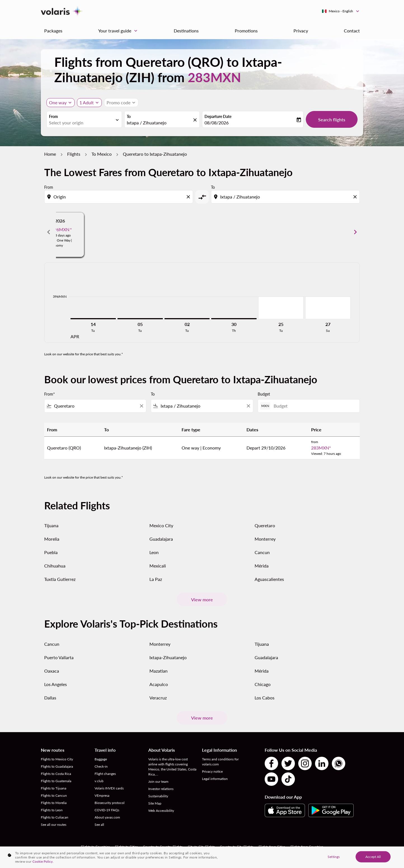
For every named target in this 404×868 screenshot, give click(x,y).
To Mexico (102, 154)
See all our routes (54, 825)
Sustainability (158, 796)
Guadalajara (161, 539)
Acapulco (159, 684)
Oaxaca (52, 671)
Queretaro (265, 525)
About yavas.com (107, 817)
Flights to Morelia (54, 803)
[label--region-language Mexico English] (341, 11)
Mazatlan (158, 671)
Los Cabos (265, 698)
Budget (264, 394)
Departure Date (218, 116)
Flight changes (105, 774)
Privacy (301, 31)
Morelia (52, 539)
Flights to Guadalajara (57, 766)
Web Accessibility (161, 811)
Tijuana (51, 525)
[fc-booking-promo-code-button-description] (118, 103)
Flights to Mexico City (57, 759)
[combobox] (81, 123)
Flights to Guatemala (56, 781)
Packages (53, 31)
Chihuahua (55, 566)
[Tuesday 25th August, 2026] (281, 308)
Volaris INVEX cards (109, 788)
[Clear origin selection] (189, 197)
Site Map (155, 803)
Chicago (263, 684)
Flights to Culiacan (55, 817)
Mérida (262, 566)
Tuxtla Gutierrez (60, 579)
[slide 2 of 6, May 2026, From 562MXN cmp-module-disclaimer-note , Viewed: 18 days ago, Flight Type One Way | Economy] (202, 232)
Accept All (373, 856)
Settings (334, 856)
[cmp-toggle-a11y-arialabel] (202, 197)
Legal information (215, 779)
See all (99, 825)
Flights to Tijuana (54, 788)
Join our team (158, 781)
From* (50, 394)
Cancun (262, 552)
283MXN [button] (214, 77)
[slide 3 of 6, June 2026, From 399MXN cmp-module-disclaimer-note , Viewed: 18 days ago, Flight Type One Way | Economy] (299, 232)
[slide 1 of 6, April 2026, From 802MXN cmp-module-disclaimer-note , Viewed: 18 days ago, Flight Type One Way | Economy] (105, 232)
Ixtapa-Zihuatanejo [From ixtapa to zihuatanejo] (168, 657)
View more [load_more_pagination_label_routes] (202, 599)
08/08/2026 (217, 123)
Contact (352, 31)
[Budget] (314, 406)
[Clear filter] (141, 406)
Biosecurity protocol (110, 803)
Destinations (186, 31)
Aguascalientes (269, 579)
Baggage (101, 759)
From (53, 116)
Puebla (51, 552)
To (129, 116)
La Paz (156, 579)
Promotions (246, 31)
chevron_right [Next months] (355, 232)
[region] (202, 857)
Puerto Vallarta (59, 657)
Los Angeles (56, 684)
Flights (74, 154)
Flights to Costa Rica (56, 774)
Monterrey (265, 539)
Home (50, 154)
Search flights (332, 120)
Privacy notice (212, 771)
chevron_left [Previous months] (49, 232)
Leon (154, 552)
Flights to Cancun (54, 795)
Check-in (101, 766)
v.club (99, 781)
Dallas (50, 698)
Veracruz (158, 698)
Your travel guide (119, 31)
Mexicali (158, 566)
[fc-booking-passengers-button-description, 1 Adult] (87, 103)
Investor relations (161, 789)
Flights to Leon (52, 810)
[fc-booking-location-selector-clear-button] (196, 120)
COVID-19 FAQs (107, 810)
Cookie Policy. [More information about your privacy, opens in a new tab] (43, 861)
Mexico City (161, 525)
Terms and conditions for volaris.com (220, 762)
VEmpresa (102, 795)
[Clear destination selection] (356, 197)
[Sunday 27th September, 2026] (328, 308)
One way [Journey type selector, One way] (58, 102)
